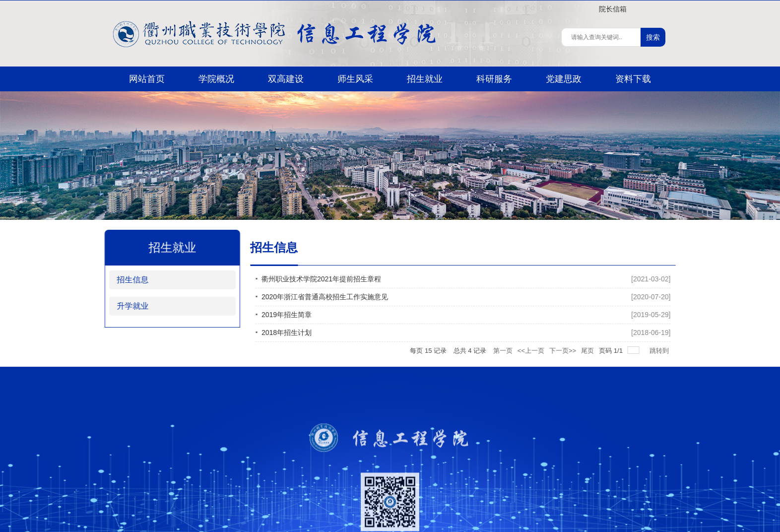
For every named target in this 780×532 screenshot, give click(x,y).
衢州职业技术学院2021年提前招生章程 (347, 279)
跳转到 (685, 351)
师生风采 (355, 79)
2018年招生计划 (312, 332)
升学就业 (124, 306)
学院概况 (216, 79)
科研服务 (494, 79)
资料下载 (633, 79)
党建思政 (564, 79)
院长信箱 (613, 9)
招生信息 (124, 280)
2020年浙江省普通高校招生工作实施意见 (350, 297)
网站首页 (147, 79)
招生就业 (425, 79)
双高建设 (286, 79)
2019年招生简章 (312, 315)
